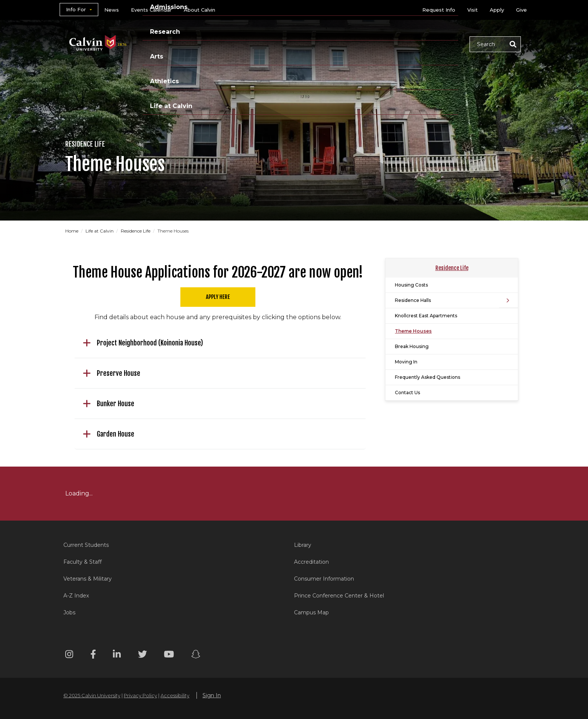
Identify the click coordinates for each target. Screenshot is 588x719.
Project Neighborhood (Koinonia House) (143, 343)
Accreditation (311, 562)
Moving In (406, 362)
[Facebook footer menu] (93, 655)
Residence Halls (413, 300)
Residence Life (136, 231)
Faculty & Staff (82, 562)
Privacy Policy (140, 695)
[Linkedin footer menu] (117, 655)
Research (314, 44)
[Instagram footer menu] (69, 655)
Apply (497, 10)
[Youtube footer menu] (169, 655)
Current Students (86, 545)
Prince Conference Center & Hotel (339, 596)
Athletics (386, 44)
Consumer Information (324, 579)
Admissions (265, 44)
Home (72, 231)
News (112, 10)
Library (303, 545)
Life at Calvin (437, 44)
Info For (76, 9)
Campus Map (311, 612)
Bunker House (109, 404)
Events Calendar (151, 10)
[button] (495, 44)
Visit (472, 10)
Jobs (69, 612)
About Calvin (199, 10)
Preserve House (112, 373)
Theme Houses (413, 331)
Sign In (212, 695)
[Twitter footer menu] (142, 655)
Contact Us (407, 393)
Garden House (109, 434)
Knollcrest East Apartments (426, 316)
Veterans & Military (88, 579)
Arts (350, 44)
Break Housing (412, 346)
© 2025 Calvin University (92, 695)
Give (521, 10)
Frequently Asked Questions (427, 377)
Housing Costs (411, 285)
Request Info (439, 10)
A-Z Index (76, 596)
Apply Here (218, 297)
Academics (213, 44)
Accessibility (175, 695)
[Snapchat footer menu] (196, 655)
